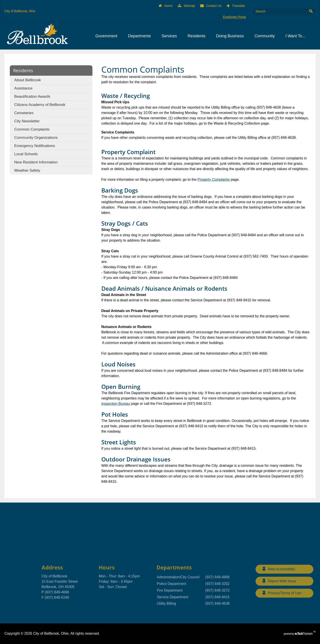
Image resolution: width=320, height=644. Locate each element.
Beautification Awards (32, 96)
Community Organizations (36, 138)
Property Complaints (214, 180)
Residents (198, 36)
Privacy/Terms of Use (282, 593)
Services (171, 36)
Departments (141, 36)
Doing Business (231, 36)
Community (266, 36)
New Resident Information (36, 162)
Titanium (304, 633)
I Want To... (297, 36)
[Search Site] (279, 11)
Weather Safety (27, 170)
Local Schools (26, 154)
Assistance (23, 88)
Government (108, 36)
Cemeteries (24, 113)
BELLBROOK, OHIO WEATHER (160, 533)
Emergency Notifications (35, 146)
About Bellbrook (28, 80)
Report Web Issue (279, 581)
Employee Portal (234, 17)
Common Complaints (32, 129)
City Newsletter (27, 121)
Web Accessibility (279, 569)
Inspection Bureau (116, 404)
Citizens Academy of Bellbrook (40, 105)
